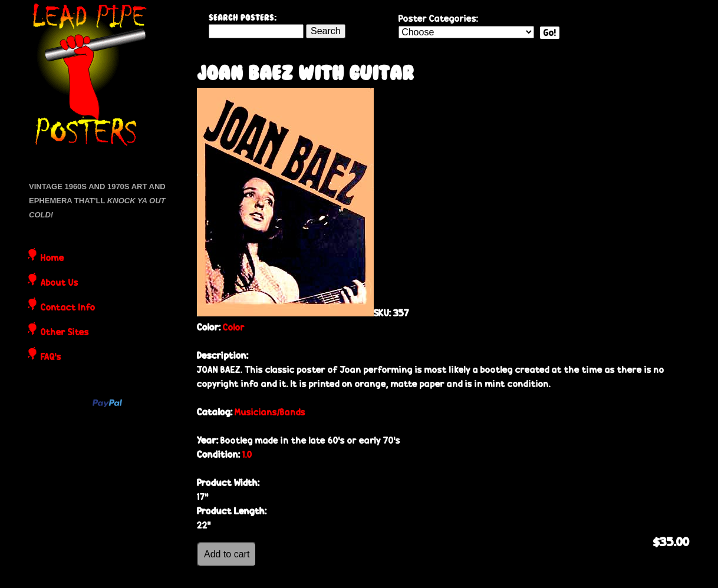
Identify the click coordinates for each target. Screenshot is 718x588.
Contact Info (68, 308)
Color (234, 327)
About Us (60, 283)
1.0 (247, 455)
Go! (550, 33)
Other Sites (65, 333)
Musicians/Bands (270, 412)
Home (52, 259)
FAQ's (51, 358)
